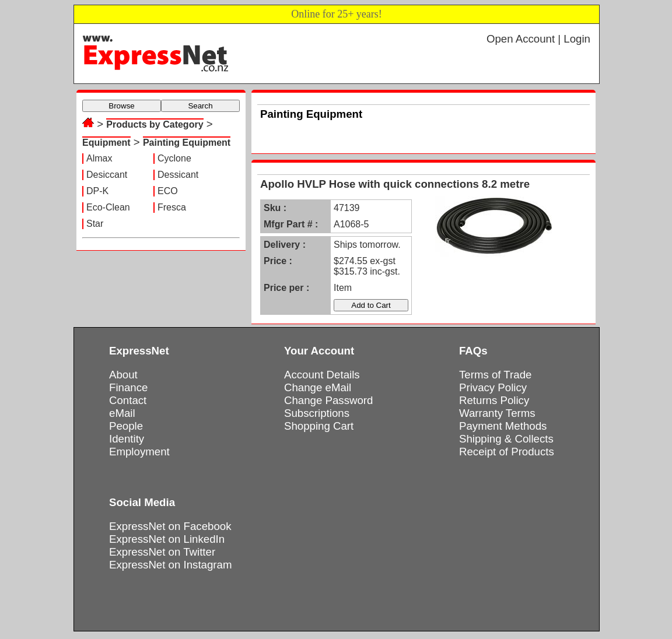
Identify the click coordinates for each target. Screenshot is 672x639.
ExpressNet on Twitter (162, 552)
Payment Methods (503, 426)
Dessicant (178, 175)
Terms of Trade (495, 375)
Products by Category (155, 124)
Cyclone (174, 158)
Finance (128, 387)
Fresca (172, 207)
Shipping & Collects (506, 439)
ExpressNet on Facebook (170, 526)
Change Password (328, 400)
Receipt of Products (507, 452)
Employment (139, 452)
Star (95, 224)
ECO (168, 191)
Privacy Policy (493, 387)
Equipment (106, 143)
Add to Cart (371, 305)
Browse (121, 106)
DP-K (97, 191)
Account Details (322, 375)
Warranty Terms (497, 413)
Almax (99, 158)
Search (200, 106)
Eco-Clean (108, 207)
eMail (122, 413)
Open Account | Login (538, 39)
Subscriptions (317, 413)
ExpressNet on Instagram (171, 565)
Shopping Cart (319, 426)
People (126, 426)
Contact (128, 400)
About (123, 375)
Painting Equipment (187, 143)
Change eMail (318, 387)
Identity (127, 439)
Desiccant (107, 175)
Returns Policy (494, 400)
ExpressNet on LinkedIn (167, 539)
